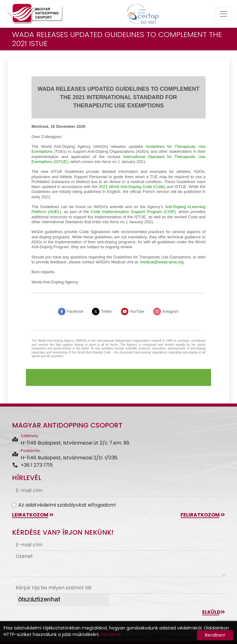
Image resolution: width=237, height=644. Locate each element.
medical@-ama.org (162, 262)
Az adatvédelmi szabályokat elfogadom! (67, 505)
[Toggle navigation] (223, 14)
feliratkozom (203, 515)
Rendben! (215, 635)
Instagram (170, 312)
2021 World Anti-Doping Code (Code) (132, 187)
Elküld (214, 612)
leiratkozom (33, 515)
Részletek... (112, 634)
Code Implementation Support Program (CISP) (133, 212)
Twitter (106, 312)
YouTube (137, 312)
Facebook (75, 312)
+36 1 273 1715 (32, 465)
